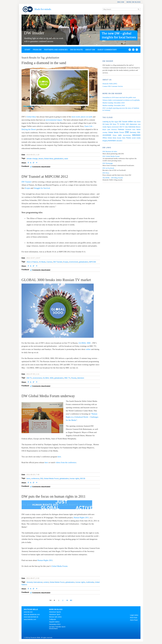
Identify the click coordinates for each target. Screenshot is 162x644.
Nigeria (109, 127)
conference (35, 478)
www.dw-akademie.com (32, 615)
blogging (105, 141)
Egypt (116, 122)
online (88, 349)
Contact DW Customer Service (113, 86)
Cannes (49, 262)
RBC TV (67, 378)
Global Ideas (31, 117)
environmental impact (54, 120)
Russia (74, 378)
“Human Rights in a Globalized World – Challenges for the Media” (82, 417)
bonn (28, 478)
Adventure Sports (55, 612)
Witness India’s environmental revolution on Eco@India (121, 100)
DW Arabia (106, 124)
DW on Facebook (108, 168)
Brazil (104, 130)
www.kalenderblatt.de (31, 617)
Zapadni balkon (54, 622)
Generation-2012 (55, 624)
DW (42, 478)
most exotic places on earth (82, 117)
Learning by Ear (108, 122)
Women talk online (55, 617)
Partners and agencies (56, 50)
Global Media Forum (51, 478)
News (124, 138)
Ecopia (28, 188)
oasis (66, 159)
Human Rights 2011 (81, 518)
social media (136, 138)
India (126, 127)
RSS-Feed (134, 618)
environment (74, 262)
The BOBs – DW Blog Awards (113, 178)
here (59, 457)
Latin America (112, 130)
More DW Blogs (134, 2)
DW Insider (34, 33)
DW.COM (121, 2)
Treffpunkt (52, 619)
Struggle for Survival (42, 188)
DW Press (106, 173)
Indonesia (132, 127)
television (81, 378)
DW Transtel (26, 182)
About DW (90, 50)
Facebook (128, 130)
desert (41, 159)
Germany (133, 132)
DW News (113, 124)
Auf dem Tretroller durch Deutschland (57, 628)
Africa (105, 138)
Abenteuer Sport (55, 615)
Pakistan (121, 129)
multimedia (90, 582)
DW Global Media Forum (111, 156)
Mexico (138, 127)
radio (120, 135)
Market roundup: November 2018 (114, 105)
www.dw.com (28, 612)
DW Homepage (108, 163)
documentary (127, 135)
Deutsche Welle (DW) (110, 84)
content (46, 582)
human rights (74, 478)
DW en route (76, 50)
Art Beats (42, 262)
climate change (32, 159)
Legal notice (134, 615)
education (119, 141)
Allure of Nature (32, 262)
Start (27, 50)
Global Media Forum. (60, 566)
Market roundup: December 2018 (114, 103)
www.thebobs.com (30, 619)
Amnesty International (34, 582)
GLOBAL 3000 (85, 343)
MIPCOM (92, 262)
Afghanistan (133, 124)
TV (118, 124)
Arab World (137, 122)
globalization (59, 159)
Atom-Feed (134, 620)
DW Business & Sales (110, 151)
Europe (119, 138)
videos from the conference (66, 462)
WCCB (83, 478)
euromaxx (112, 141)
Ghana (115, 135)
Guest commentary (107, 50)
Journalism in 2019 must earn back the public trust (119, 97)
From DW (37, 50)
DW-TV (29, 378)
